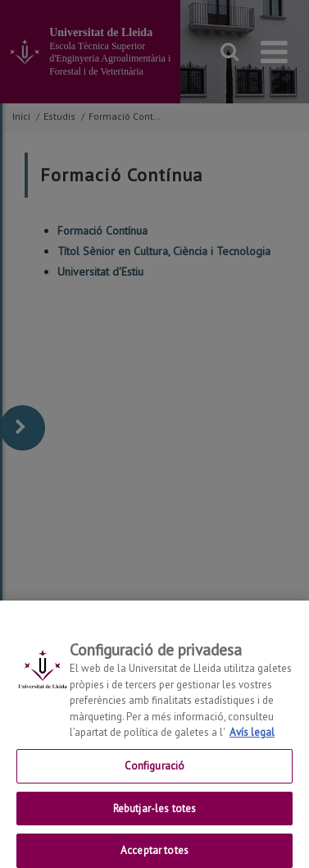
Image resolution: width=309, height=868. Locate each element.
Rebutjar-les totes (154, 817)
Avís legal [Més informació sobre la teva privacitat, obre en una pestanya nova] (252, 740)
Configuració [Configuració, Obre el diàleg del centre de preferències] (155, 774)
